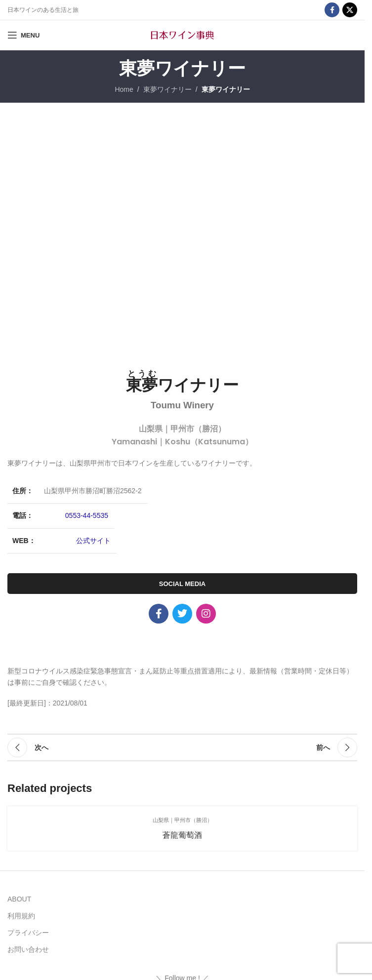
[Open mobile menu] (23, 35)
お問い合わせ (28, 949)
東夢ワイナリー (167, 89)
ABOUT (19, 899)
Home (124, 89)
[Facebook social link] (332, 10)
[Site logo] (182, 35)
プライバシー (28, 933)
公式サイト (93, 541)
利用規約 (21, 916)
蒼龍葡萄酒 (182, 835)
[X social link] (350, 10)
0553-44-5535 (87, 515)
